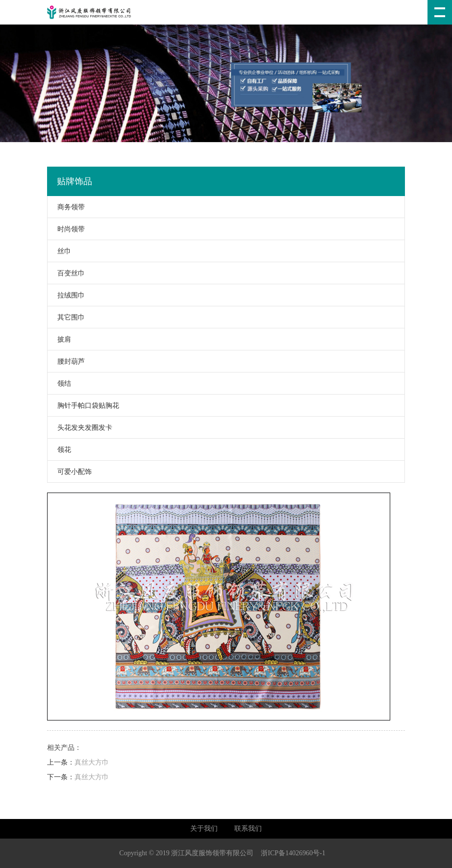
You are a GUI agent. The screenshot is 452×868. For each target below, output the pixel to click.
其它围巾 (66, 317)
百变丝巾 (66, 273)
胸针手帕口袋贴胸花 (83, 406)
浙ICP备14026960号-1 (293, 853)
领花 (59, 450)
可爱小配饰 (70, 472)
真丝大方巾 (92, 762)
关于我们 (204, 829)
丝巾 (59, 251)
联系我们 (248, 829)
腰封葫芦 (66, 361)
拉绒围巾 (66, 295)
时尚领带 (66, 229)
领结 (59, 384)
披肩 (59, 339)
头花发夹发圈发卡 (80, 428)
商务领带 (66, 207)
